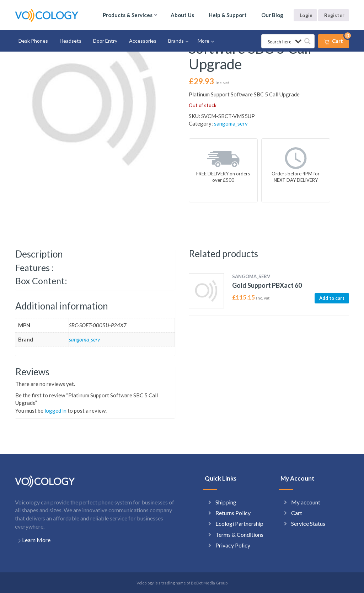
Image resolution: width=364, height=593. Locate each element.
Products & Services (128, 15)
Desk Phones (33, 41)
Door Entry (105, 41)
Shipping (226, 502)
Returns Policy (233, 513)
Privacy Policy (233, 545)
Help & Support (228, 15)
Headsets (71, 41)
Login (306, 15)
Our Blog (272, 15)
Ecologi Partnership (239, 523)
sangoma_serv (231, 123)
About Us (182, 15)
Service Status (308, 523)
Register (334, 15)
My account (306, 502)
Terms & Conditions (239, 534)
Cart (297, 513)
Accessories (143, 41)
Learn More (33, 540)
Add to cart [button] (332, 298)
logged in (55, 411)
